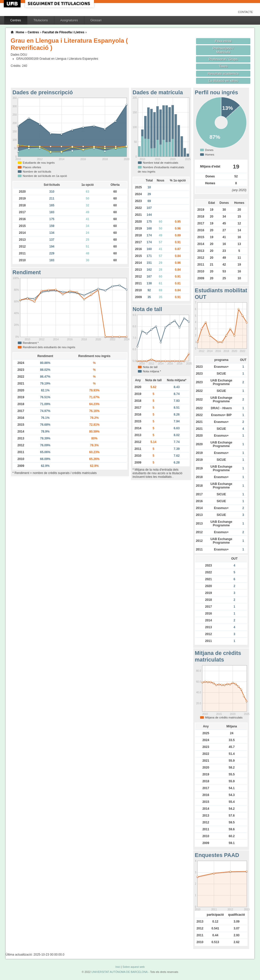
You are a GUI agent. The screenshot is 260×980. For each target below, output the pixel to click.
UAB (13, 4)
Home (20, 32)
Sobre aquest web (133, 967)
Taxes (223, 66)
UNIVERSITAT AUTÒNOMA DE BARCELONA (119, 972)
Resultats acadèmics (223, 74)
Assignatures (69, 20)
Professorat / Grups (223, 59)
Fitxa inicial (223, 41)
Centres (16, 20)
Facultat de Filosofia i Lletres (63, 32)
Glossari (96, 20)
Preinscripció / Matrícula (223, 50)
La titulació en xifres (223, 81)
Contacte (245, 12)
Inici (118, 967)
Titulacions (41, 20)
